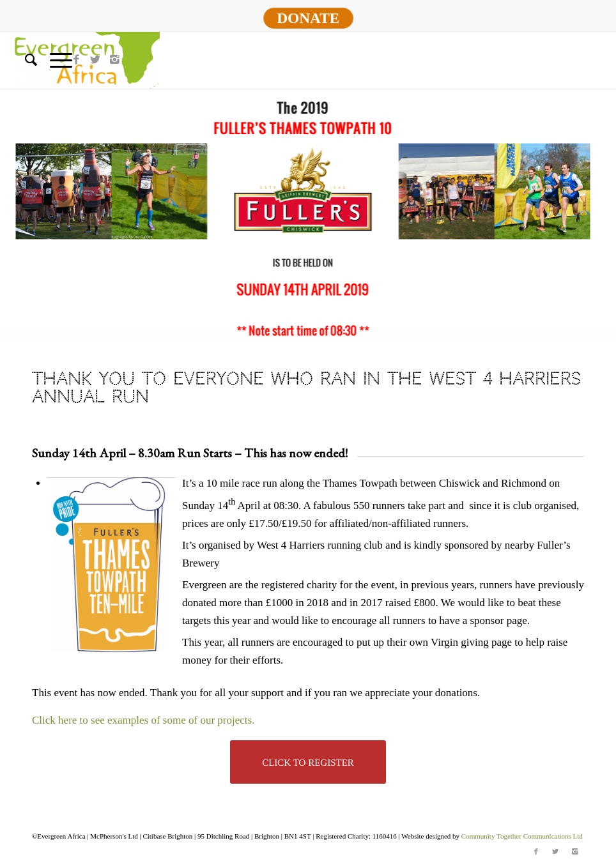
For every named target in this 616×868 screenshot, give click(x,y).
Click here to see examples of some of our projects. (145, 720)
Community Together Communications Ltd (522, 836)
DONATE (308, 18)
